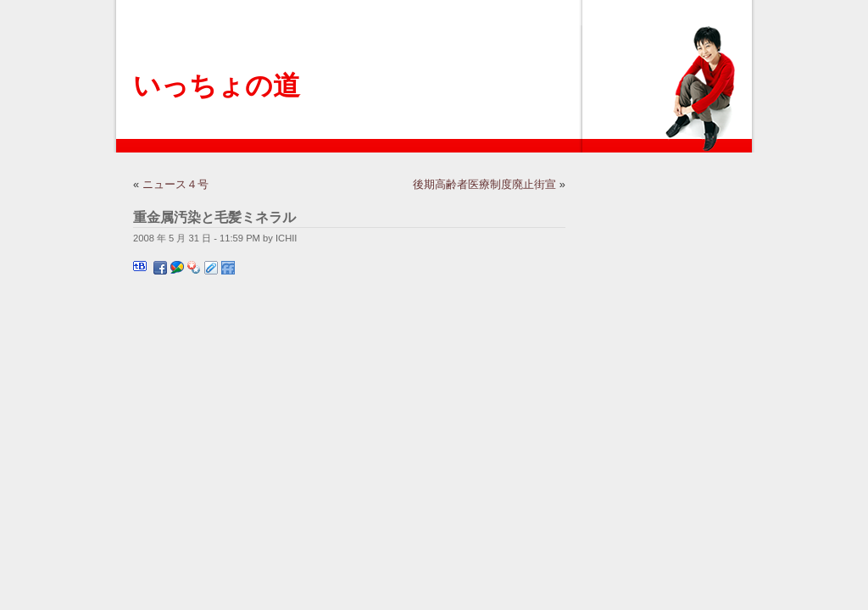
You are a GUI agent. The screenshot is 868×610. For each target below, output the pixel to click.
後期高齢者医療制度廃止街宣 (484, 184)
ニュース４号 (175, 184)
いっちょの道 (217, 86)
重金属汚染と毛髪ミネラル (214, 217)
